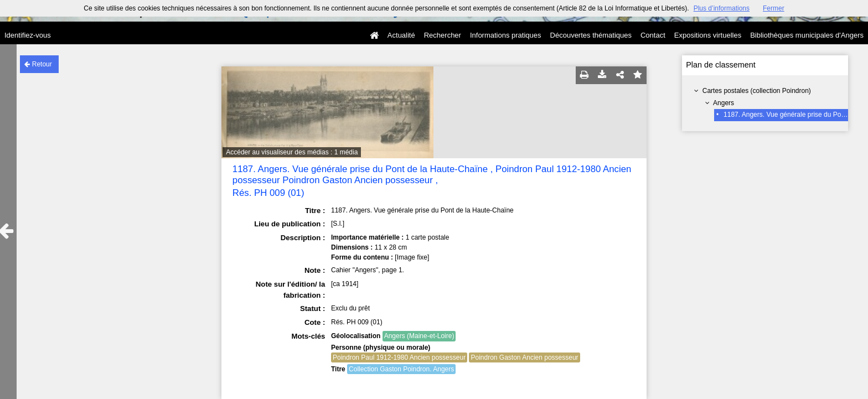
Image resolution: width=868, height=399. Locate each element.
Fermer (774, 8)
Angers (724, 103)
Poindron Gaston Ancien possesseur (524, 357)
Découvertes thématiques (591, 35)
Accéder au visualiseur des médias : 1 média (292, 152)
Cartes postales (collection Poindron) (757, 91)
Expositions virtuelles (708, 35)
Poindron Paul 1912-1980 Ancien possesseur (399, 357)
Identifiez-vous (28, 35)
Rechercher (443, 35)
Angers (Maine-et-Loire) (419, 336)
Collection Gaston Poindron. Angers (401, 369)
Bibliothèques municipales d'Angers (807, 35)
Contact (653, 35)
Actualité (401, 35)
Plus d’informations (722, 8)
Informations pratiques (506, 35)
